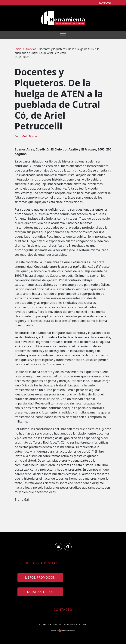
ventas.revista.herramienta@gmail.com (58, 547)
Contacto (63, 610)
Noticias (31, 49)
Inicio (18, 49)
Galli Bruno (30, 136)
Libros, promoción (40, 577)
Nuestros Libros (40, 592)
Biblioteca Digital (40, 563)
